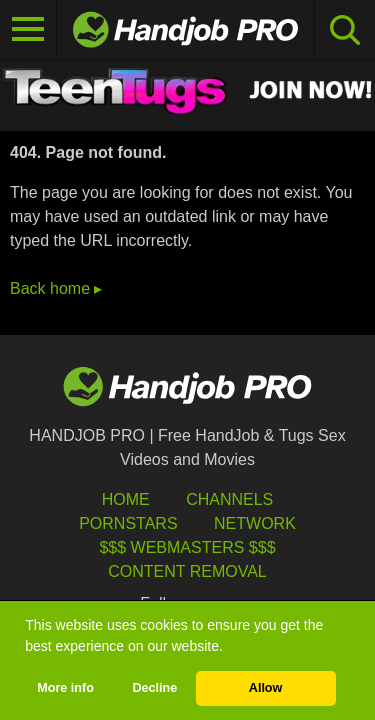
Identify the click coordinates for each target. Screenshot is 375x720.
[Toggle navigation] (28, 30)
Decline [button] (154, 688)
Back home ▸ (56, 288)
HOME (126, 499)
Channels (229, 499)
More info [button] (65, 688)
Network (255, 523)
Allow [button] (266, 688)
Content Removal (187, 571)
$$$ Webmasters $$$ (187, 547)
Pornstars (128, 523)
